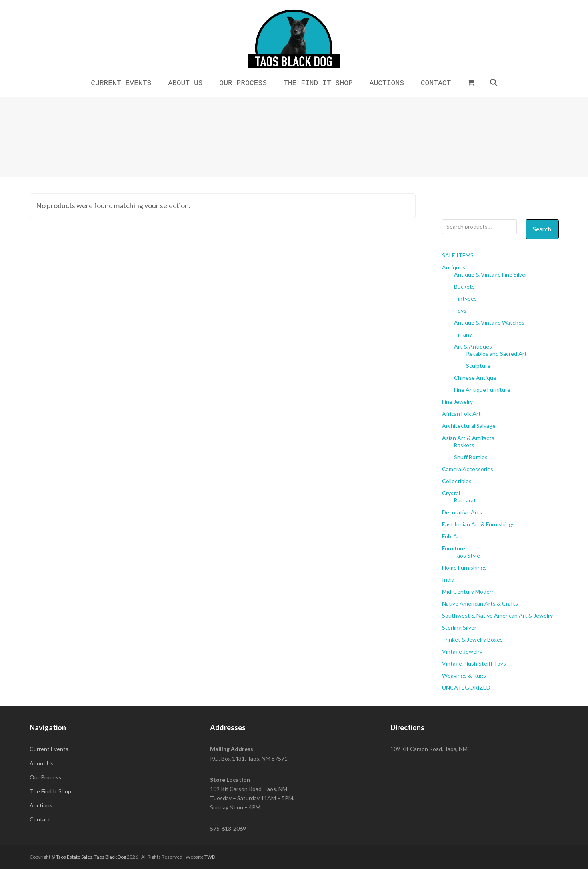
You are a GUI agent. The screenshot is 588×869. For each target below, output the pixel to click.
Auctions (41, 805)
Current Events (49, 749)
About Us (42, 763)
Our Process (45, 777)
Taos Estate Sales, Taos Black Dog (91, 857)
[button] (471, 82)
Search (542, 229)
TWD (210, 857)
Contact (40, 819)
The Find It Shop (50, 791)
